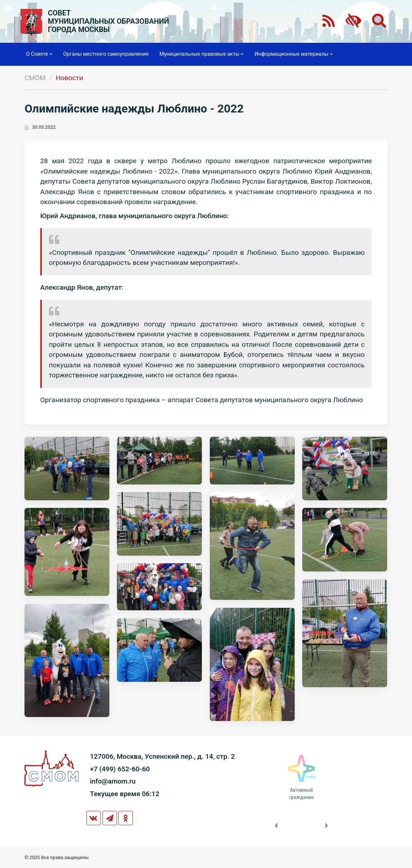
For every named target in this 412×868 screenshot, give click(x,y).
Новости (69, 78)
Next (328, 826)
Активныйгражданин (301, 794)
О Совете (39, 54)
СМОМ (35, 78)
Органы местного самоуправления (106, 54)
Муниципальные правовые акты (202, 54)
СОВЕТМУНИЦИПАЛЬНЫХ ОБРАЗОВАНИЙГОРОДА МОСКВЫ (108, 21)
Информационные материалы (293, 54)
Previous (275, 826)
